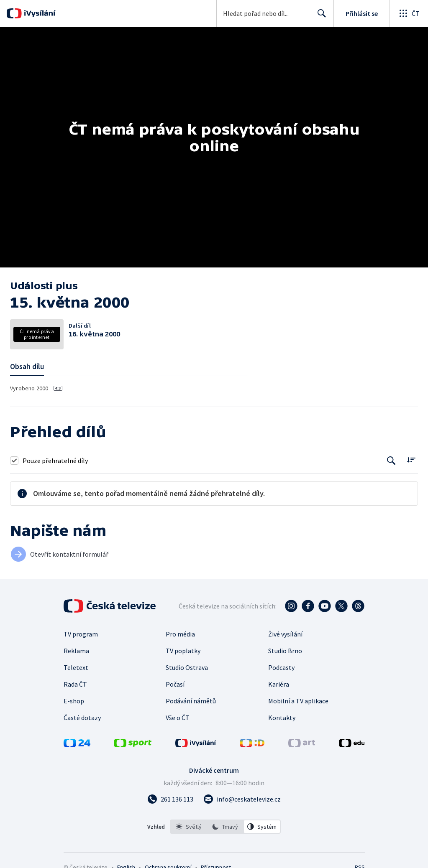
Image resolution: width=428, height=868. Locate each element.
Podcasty (281, 667)
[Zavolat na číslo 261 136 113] (170, 799)
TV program (81, 634)
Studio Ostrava (187, 667)
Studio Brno (285, 651)
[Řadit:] (411, 459)
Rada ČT (75, 684)
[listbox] (225, 827)
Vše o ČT (178, 718)
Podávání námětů (191, 701)
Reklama (76, 651)
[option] (189, 827)
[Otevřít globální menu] (409, 13)
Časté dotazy (82, 718)
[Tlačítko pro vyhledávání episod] (391, 460)
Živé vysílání (285, 634)
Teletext (76, 667)
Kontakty (282, 718)
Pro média (180, 634)
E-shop (74, 701)
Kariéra (279, 684)
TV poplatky (183, 651)
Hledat (319, 17)
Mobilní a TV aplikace (298, 701)
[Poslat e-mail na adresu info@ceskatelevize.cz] (242, 799)
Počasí (175, 684)
